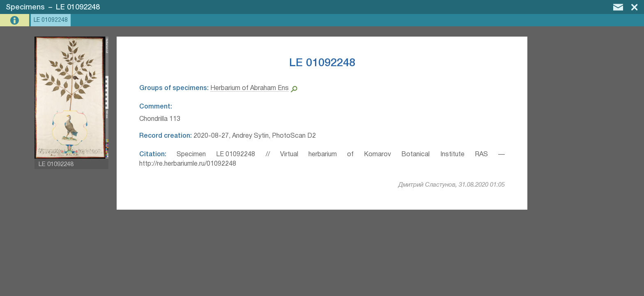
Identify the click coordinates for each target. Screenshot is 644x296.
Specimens (25, 7)
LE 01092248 (78, 7)
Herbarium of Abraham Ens (250, 88)
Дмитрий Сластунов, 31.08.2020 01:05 (452, 185)
